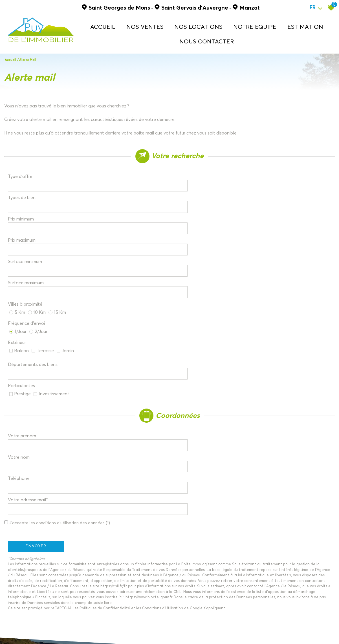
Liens (93, 632)
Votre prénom (25, 284)
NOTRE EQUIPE (255, 24)
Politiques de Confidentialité (108, 398)
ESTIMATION (294, 24)
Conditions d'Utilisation (166, 398)
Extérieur (20, 225)
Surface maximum (194, 199)
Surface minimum (28, 199)
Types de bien (190, 170)
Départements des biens (36, 238)
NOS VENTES (168, 24)
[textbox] (125, 170)
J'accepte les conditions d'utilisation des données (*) (67, 312)
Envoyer (39, 335)
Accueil (135, 24)
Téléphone (22, 298)
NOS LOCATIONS (210, 24)
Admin (104, 632)
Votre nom (187, 284)
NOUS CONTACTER (217, 38)
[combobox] (125, 170)
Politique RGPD (124, 632)
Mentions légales (46, 632)
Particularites (190, 238)
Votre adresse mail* (197, 298)
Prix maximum (190, 184)
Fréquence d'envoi (195, 213)
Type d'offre (24, 170)
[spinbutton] (125, 185)
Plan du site (21, 632)
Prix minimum (24, 184)
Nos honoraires (75, 632)
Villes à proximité (28, 213)
